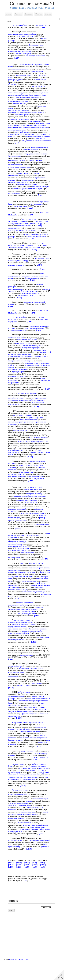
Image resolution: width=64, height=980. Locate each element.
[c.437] (27, 884)
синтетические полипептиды (26, 169)
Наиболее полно (19, 779)
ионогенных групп (37, 228)
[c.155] (46, 572)
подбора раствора (30, 439)
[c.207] (32, 58)
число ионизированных (24, 792)
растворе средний (37, 450)
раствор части (39, 524)
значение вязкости (26, 476)
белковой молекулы (37, 577)
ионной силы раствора (18, 407)
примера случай (36, 498)
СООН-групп (24, 193)
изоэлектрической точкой (26, 36)
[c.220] (33, 287)
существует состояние (32, 790)
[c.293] (31, 219)
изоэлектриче (14, 644)
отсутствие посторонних (18, 226)
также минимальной (17, 712)
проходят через (38, 126)
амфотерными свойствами (19, 620)
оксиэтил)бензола (37, 701)
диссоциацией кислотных (24, 361)
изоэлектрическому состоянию (24, 640)
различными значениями (35, 335)
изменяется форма (34, 108)
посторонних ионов (16, 365)
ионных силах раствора (18, 431)
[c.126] (12, 675)
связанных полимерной (31, 520)
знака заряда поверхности (31, 625)
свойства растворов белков (22, 126)
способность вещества (39, 136)
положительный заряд (22, 594)
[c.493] (43, 882)
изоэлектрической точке (18, 559)
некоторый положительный (27, 511)
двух (49, 755)
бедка (39, 97)
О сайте (39, 14)
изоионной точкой (25, 230)
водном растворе (15, 89)
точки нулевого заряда (25, 866)
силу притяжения (22, 585)
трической (19, 869)
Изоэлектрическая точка (39, 644)
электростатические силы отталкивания (34, 601)
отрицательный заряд (35, 505)
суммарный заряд (16, 359)
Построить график (20, 324)
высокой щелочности (35, 487)
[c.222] (40, 256)
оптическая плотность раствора (30, 139)
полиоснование (40, 195)
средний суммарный (23, 343)
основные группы (17, 167)
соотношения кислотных (18, 234)
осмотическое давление (26, 130)
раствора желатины (16, 295)
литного (29, 818)
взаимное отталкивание (25, 727)
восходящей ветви (16, 860)
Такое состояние (31, 97)
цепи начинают (24, 561)
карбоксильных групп (39, 93)
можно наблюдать (25, 840)
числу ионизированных (23, 794)
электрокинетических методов (28, 367)
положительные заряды (18, 191)
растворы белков (15, 78)
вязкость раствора (31, 483)
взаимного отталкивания (36, 119)
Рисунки (19, 14)
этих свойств (36, 141)
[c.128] (15, 245)
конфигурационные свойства (20, 812)
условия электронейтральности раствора (25, 240)
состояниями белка (16, 790)
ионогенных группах (38, 845)
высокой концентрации (36, 459)
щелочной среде (15, 788)
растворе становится (17, 463)
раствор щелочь (23, 531)
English (49, 14)
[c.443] (23, 145)
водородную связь (27, 849)
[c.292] (33, 319)
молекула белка (26, 95)
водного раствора (30, 224)
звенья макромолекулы (40, 150)
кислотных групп (28, 566)
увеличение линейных (17, 836)
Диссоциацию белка (20, 25)
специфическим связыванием (36, 363)
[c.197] (12, 887)
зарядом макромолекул (34, 372)
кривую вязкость (28, 766)
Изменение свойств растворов (20, 51)
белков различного (33, 285)
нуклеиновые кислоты (17, 163)
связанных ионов (15, 526)
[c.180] (27, 887)
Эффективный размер (30, 729)
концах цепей (36, 176)
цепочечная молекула (32, 603)
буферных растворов (37, 298)
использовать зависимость (30, 747)
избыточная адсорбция (18, 522)
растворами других (26, 80)
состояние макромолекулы (26, 529)
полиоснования (37, 163)
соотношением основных (29, 282)
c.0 (26, 900)
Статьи (9, 14)
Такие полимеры (15, 158)
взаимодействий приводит (35, 409)
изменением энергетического (39, 714)
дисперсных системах (22, 635)
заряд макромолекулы (42, 507)
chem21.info (14, 979)
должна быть (26, 692)
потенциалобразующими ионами (22, 638)
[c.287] (23, 200)
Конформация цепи (20, 738)
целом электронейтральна (24, 96)
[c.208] (31, 492)
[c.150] (12, 884)
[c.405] (20, 882)
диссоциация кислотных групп (38, 590)
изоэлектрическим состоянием (21, 99)
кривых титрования (37, 426)
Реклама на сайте (24, 979)
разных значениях (27, 252)
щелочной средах (42, 25)
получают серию (34, 431)
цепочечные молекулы (17, 485)
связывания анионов (33, 500)
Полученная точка (43, 265)
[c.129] (12, 542)
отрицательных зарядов (32, 184)
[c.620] (28, 882)
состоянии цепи (38, 208)
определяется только (42, 226)
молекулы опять (39, 489)
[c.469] (44, 884)
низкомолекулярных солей (19, 243)
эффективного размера (27, 716)
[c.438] (35, 884)
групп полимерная (16, 387)
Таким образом (36, 531)
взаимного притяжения (41, 112)
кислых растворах (31, 513)
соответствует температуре (21, 267)
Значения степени (16, 374)
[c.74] (35, 882)
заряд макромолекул (28, 461)
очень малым (30, 463)
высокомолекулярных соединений (31, 65)
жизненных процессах (21, 69)
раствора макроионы (39, 781)
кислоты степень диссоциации (21, 607)
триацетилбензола (16, 681)
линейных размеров (41, 816)
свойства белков (24, 707)
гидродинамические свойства (37, 156)
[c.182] (43, 887)
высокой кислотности (17, 487)
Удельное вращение (16, 755)
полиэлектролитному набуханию (36, 842)
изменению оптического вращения (34, 753)
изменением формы (24, 54)
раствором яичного (41, 773)
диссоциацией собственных (20, 228)
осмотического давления (31, 376)
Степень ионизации (20, 808)
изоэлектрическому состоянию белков (23, 34)
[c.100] (34, 657)
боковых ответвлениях (18, 178)
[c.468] (43, 27)
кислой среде (44, 784)
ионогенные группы (32, 75)
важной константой (36, 350)
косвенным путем (32, 370)
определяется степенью (37, 738)
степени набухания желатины (30, 254)
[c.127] (12, 398)
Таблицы (29, 14)
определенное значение (18, 182)
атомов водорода (24, 847)
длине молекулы (34, 598)
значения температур (17, 272)
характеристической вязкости (20, 823)
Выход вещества (27, 670)
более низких (17, 587)
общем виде (27, 84)
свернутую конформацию (19, 389)
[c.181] (37, 631)
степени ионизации (28, 829)
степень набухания (23, 744)
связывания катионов (33, 537)
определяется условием (27, 629)
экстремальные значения (18, 128)
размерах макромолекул (28, 821)
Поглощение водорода (29, 688)
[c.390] (12, 882)
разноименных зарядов (18, 115)
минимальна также (23, 136)
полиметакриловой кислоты (28, 832)
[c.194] (40, 272)
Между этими (45, 788)
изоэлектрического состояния (33, 723)
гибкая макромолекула (18, 583)
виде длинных (14, 123)
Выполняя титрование (29, 428)
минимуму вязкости (19, 337)
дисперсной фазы (23, 648)
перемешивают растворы (40, 302)
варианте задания (16, 298)
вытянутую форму (21, 211)
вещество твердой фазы (26, 618)
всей (22, 577)
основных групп (36, 234)
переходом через (29, 627)
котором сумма (39, 182)
